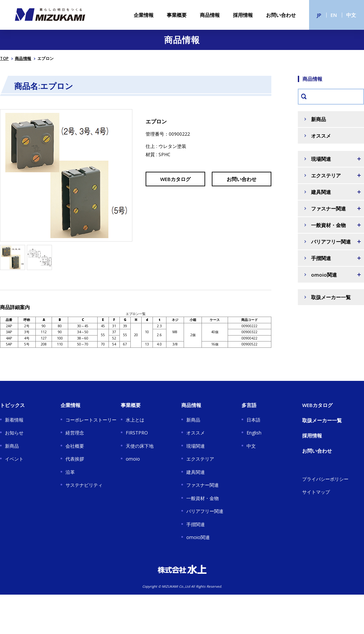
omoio (133, 459)
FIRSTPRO (137, 433)
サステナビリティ (84, 485)
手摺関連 (196, 524)
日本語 (253, 420)
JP (319, 15)
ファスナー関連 (203, 485)
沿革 (70, 472)
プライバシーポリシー (325, 479)
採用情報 (243, 15)
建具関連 (196, 472)
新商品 (318, 119)
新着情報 (14, 420)
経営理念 (75, 433)
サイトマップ (316, 492)
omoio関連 (198, 537)
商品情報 (210, 15)
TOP (4, 58)
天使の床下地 (140, 446)
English (254, 433)
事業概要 (177, 15)
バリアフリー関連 (205, 511)
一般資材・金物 (203, 498)
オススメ (321, 136)
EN (334, 15)
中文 (351, 15)
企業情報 (144, 15)
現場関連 (196, 446)
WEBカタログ (175, 179)
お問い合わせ (281, 15)
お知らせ (14, 433)
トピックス (12, 405)
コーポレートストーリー (91, 420)
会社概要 (75, 446)
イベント (14, 459)
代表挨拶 (75, 459)
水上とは (135, 420)
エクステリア (200, 459)
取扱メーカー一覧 (331, 297)
